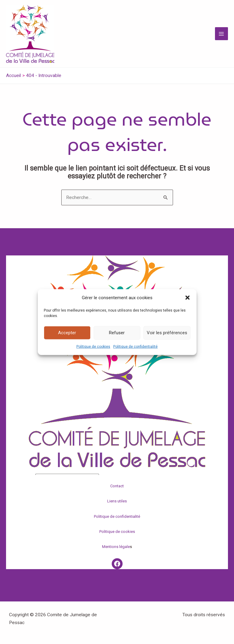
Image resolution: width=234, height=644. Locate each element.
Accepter (67, 333)
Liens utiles (117, 501)
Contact (117, 486)
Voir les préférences (167, 333)
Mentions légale (116, 547)
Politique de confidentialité (135, 347)
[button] (188, 297)
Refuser (117, 333)
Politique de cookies (93, 347)
